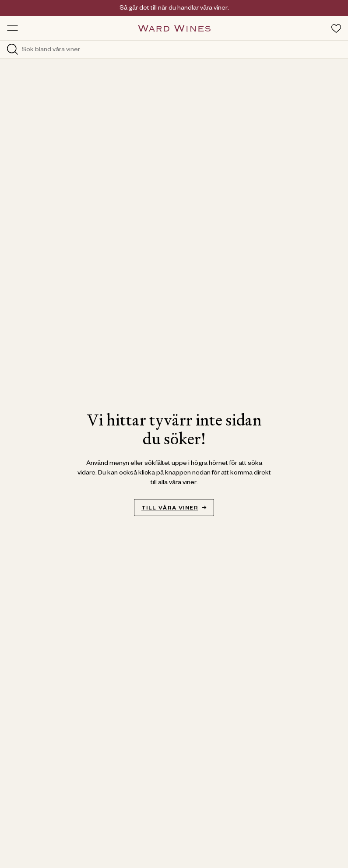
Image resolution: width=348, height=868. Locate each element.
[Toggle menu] (12, 28)
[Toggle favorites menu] (336, 28)
